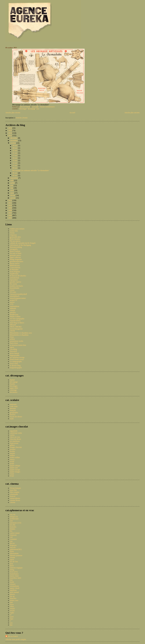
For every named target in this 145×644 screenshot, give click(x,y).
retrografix (14, 249)
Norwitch (13, 351)
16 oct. (15, 158)
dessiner (13, 408)
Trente (12, 233)
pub (11, 602)
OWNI (12, 331)
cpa (11, 541)
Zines (12, 337)
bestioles (13, 527)
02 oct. (15, 175)
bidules (13, 529)
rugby (12, 613)
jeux (12, 564)
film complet (15, 492)
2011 (10, 203)
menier (12, 453)
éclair (12, 476)
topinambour (15, 306)
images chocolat (16, 447)
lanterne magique (16, 568)
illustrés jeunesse (16, 555)
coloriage (13, 390)
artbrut (12, 339)
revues (12, 611)
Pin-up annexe (15, 241)
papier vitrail (15, 588)
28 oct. (15, 148)
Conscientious (15, 268)
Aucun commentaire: (48, 107)
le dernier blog (15, 366)
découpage (32, 109)
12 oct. (15, 163)
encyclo (13, 547)
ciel (11, 537)
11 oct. (15, 165)
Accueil (72, 113)
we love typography (17, 319)
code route (14, 406)
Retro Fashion (15, 251)
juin (12, 185)
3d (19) (13, 515)
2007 (10, 213)
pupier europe (15, 470)
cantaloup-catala (16, 433)
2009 (10, 208)
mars (12, 193)
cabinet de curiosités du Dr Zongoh (23, 243)
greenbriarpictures (17, 261)
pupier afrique (15, 466)
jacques (13, 449)
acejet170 (13, 300)
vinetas (13, 310)
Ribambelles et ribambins (19, 335)
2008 (10, 210)
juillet (13, 183)
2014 (10, 133)
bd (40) (13, 525)
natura (12, 459)
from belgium (15, 272)
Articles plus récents (13, 113)
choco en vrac (15, 437)
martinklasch (15, 296)
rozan (12, 474)
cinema (13, 502)
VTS (12, 304)
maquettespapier (16, 368)
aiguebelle (14, 431)
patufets (13, 312)
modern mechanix (16, 286)
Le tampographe (16, 361)
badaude (13, 308)
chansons (13, 535)
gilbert (12, 445)
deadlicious (14, 315)
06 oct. (15, 173)
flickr (12, 551)
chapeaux (13, 235)
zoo (38, 109)
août (12, 180)
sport (12, 617)
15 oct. (15, 160)
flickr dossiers (15, 239)
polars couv (14, 600)
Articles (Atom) (22, 118)
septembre (14, 178)
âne (11, 625)
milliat (12, 455)
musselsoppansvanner (18, 298)
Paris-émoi (14, 343)
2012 (10, 200)
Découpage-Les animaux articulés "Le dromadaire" (31, 170)
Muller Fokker (15, 317)
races (12, 604)
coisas (12, 290)
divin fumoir (14, 353)
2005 (10, 218)
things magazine (16, 259)
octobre (13, 143)
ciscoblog (13, 349)
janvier (13, 198)
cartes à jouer (15, 533)
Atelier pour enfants (17, 229)
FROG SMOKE (16, 327)
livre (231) (14, 572)
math (12, 419)
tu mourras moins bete (18, 345)
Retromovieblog (16, 247)
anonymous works (17, 341)
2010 (10, 205)
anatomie (13, 404)
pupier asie (14, 468)
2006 (10, 215)
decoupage (14, 382)
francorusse (14, 443)
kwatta (12, 451)
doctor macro (15, 263)
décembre (14, 138)
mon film (13, 490)
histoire (13, 415)
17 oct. (15, 155)
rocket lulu (14, 231)
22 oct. (15, 150)
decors (12, 543)
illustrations (14, 553)
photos (12, 594)
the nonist (14, 284)
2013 (10, 136)
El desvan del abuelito (18, 276)
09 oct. (15, 168)
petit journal (14, 592)
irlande (12, 558)
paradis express (16, 282)
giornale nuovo (15, 255)
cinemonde (14, 494)
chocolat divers (15, 439)
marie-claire (14, 576)
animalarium (15, 278)
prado (12, 464)
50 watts (13, 292)
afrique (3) (14, 517)
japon (12, 347)
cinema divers (15, 500)
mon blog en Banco (17, 323)
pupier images (15, 472)
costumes (13, 539)
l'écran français (15, 488)
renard (12, 609)
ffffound (13, 325)
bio (11, 531)
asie (11, 521)
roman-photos (15, 498)
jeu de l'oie (14, 562)
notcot (12, 302)
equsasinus (14, 280)
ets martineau (15, 441)
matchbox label (16, 578)
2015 (10, 131)
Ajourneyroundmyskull (18, 294)
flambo (13, 384)
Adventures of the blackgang (20, 245)
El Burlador (14, 270)
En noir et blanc (16, 253)
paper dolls (14, 388)
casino (12, 435)
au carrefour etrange (17, 357)
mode (12, 582)
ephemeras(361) (16, 549)
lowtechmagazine (16, 329)
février (13, 195)
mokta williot (15, 457)
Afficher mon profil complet (16, 639)
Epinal (12, 380)
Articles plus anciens (132, 113)
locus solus (14, 364)
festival (13, 496)
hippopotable (15, 355)
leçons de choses (16, 417)
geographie (14, 413)
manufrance (14, 574)
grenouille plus (15, 237)
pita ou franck (13, 636)
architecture (14, 519)
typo (12, 619)
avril (12, 190)
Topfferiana (14, 274)
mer (11, 580)
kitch (12, 566)
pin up (12, 596)
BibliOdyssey (15, 266)
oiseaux (13, 584)
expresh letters (15, 321)
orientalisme (14, 586)
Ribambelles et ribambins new (21, 333)
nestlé (12, 462)
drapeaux (13, 545)
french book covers (17, 359)
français (13, 410)
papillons (13, 590)
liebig (12, 570)
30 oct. (15, 145)
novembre (14, 140)
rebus (12, 607)
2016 (10, 128)
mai (12, 188)
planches (13, 598)
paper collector (15, 257)
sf (11, 615)
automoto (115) (16, 523)
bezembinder (15, 288)
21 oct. (15, 153)
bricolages (23, 109)
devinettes (14, 392)
